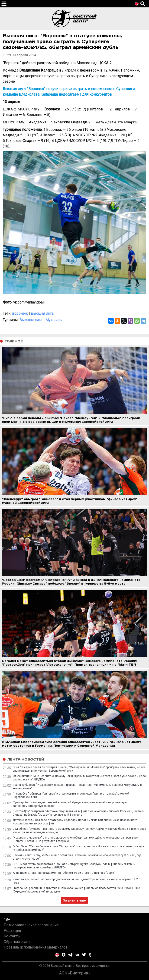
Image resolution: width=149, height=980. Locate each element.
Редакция (12, 931)
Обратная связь (17, 942)
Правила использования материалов (36, 947)
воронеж (20, 313)
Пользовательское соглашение (31, 925)
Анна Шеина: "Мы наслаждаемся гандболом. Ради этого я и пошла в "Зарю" (64, 873)
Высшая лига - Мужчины (41, 320)
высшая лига (42, 313)
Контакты (12, 936)
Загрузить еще (74, 900)
